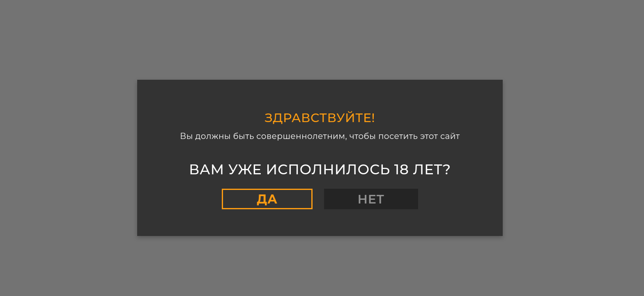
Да (267, 199)
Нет (371, 199)
